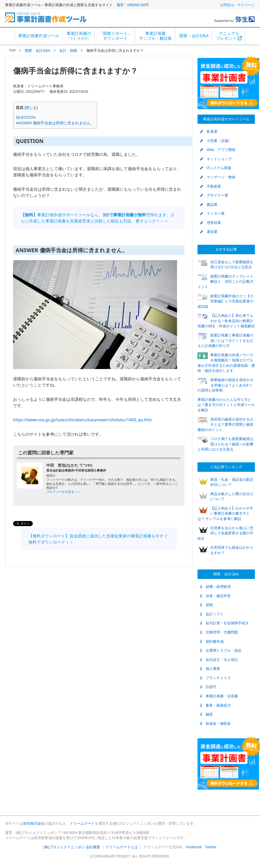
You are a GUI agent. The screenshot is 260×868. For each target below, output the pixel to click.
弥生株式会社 (34, 823)
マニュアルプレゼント (229, 36)
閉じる (31, 108)
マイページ (246, 5)
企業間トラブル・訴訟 (221, 650)
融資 (206, 714)
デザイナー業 (214, 195)
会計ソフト (212, 614)
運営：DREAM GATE (133, 5)
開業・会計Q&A (194, 36)
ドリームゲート (82, 823)
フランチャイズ (215, 678)
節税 (206, 605)
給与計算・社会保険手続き (224, 623)
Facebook (194, 847)
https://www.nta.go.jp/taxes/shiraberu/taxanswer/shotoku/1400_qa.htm (82, 420)
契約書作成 (212, 641)
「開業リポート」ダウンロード (115, 36)
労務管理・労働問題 (219, 632)
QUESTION (26, 117)
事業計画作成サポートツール (226, 119)
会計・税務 (68, 50)
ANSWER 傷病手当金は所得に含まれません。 (55, 123)
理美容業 (211, 223)
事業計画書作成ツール (39, 36)
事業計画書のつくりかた (79, 36)
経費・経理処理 (215, 586)
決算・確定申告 (215, 596)
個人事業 (210, 668)
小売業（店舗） (216, 141)
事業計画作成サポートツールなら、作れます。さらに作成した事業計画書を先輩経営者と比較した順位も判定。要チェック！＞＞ (98, 218)
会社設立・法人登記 (219, 660)
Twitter (211, 847)
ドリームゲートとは (122, 847)
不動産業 (211, 186)
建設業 (209, 204)
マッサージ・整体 (218, 177)
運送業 (209, 232)
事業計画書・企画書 (219, 696)
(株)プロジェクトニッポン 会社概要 (72, 847)
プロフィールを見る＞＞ (63, 492)
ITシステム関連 (216, 168)
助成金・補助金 (215, 723)
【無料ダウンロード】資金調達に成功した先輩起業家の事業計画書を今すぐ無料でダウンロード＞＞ (98, 539)
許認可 (208, 687)
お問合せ (227, 5)
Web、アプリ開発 (218, 150)
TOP (12, 50)
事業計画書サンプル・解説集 (155, 36)
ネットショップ (216, 159)
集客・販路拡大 (215, 705)
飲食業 (209, 131)
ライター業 (212, 213)
